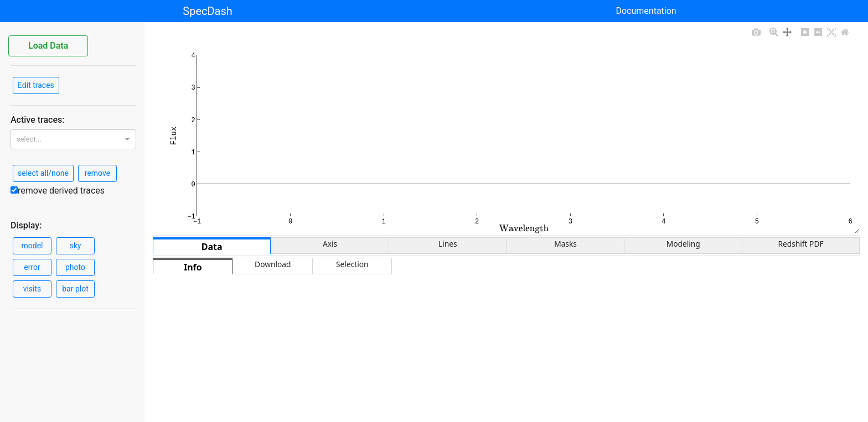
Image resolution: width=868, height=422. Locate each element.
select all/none (43, 173)
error (32, 267)
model (32, 246)
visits (32, 289)
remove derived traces (58, 191)
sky (76, 246)
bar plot (75, 289)
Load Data (48, 46)
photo (75, 267)
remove (97, 173)
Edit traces (36, 85)
